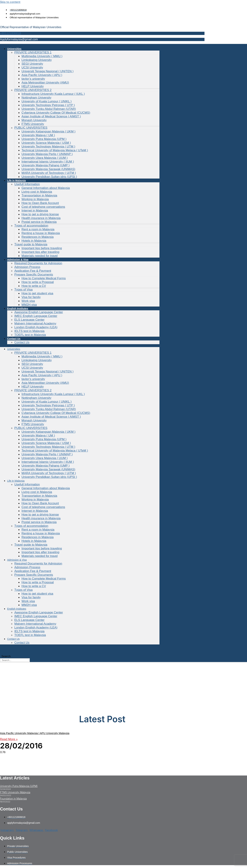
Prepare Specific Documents (34, 275)
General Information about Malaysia (46, 188)
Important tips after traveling (40, 252)
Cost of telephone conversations (43, 207)
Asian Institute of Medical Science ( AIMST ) (51, 116)
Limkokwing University (37, 60)
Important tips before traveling (42, 248)
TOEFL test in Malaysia (30, 335)
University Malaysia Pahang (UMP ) (46, 165)
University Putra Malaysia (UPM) (19, 786)
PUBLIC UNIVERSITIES (31, 128)
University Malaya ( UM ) (38, 135)
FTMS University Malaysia (15, 792)
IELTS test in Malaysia (29, 331)
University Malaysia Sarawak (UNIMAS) (48, 169)
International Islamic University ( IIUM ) (48, 162)
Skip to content (10, 2)
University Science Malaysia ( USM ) (46, 143)
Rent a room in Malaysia (38, 229)
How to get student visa (37, 293)
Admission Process (27, 267)
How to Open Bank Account (40, 203)
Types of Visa (23, 290)
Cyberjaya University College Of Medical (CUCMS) (56, 113)
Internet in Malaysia (35, 211)
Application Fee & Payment (33, 271)
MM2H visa (29, 305)
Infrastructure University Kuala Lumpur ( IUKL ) (53, 94)
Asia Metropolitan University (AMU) (45, 83)
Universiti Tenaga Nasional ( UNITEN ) (48, 71)
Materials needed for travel (40, 256)
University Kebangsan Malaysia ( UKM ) (48, 131)
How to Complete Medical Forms (44, 278)
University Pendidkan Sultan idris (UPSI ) (49, 177)
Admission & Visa (18, 260)
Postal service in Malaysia (39, 222)
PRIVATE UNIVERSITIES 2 (33, 90)
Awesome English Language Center (39, 312)
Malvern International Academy (35, 323)
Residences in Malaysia (38, 237)
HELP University (33, 86)
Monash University (34, 120)
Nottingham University (36, 98)
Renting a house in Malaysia (41, 233)
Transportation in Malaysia (39, 195)
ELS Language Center (29, 320)
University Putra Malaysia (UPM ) (44, 139)
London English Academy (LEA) (36, 327)
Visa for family (31, 297)
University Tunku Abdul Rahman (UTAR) (49, 109)
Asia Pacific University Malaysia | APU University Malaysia (35, 733)
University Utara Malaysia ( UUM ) (45, 158)
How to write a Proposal (38, 282)
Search (5, 651)
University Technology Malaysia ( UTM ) (48, 147)
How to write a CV (34, 286)
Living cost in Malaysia (37, 192)
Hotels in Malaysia (34, 241)
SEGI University (32, 64)
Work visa (28, 301)
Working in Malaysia (35, 199)
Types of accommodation (31, 226)
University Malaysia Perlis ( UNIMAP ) (47, 154)
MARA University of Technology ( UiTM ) (49, 173)
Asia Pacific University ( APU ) (42, 75)
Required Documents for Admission (38, 263)
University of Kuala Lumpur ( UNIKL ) (47, 101)
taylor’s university (33, 79)
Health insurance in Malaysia (41, 218)
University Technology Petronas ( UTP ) (48, 105)
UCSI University (32, 67)
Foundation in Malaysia (13, 799)
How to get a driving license (40, 214)
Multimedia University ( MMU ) (42, 56)
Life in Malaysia (16, 181)
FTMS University (33, 124)
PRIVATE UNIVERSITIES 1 (33, 52)
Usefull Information (27, 184)
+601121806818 (10, 33)
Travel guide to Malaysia (31, 244)
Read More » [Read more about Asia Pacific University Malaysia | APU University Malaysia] (9, 739)
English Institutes (18, 309)
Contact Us (14, 339)
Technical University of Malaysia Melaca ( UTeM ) (55, 150)
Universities (14, 49)
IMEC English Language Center (36, 316)
